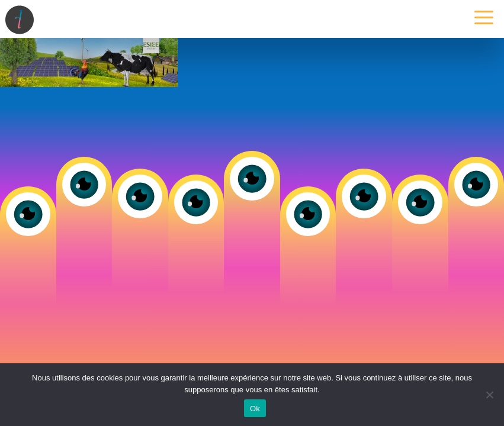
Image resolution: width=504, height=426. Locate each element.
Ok (255, 409)
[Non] (489, 395)
